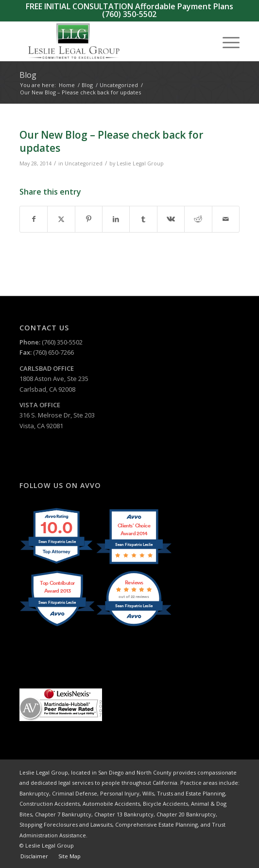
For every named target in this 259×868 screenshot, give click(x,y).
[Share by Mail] (226, 219)
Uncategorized (84, 163)
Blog (28, 75)
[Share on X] (61, 219)
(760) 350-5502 (129, 14)
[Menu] (226, 41)
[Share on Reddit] (198, 219)
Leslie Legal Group (140, 163)
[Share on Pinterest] (89, 219)
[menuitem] (226, 41)
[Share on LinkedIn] (116, 219)
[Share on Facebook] (34, 219)
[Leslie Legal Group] (107, 41)
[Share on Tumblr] (143, 219)
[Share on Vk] (171, 219)
